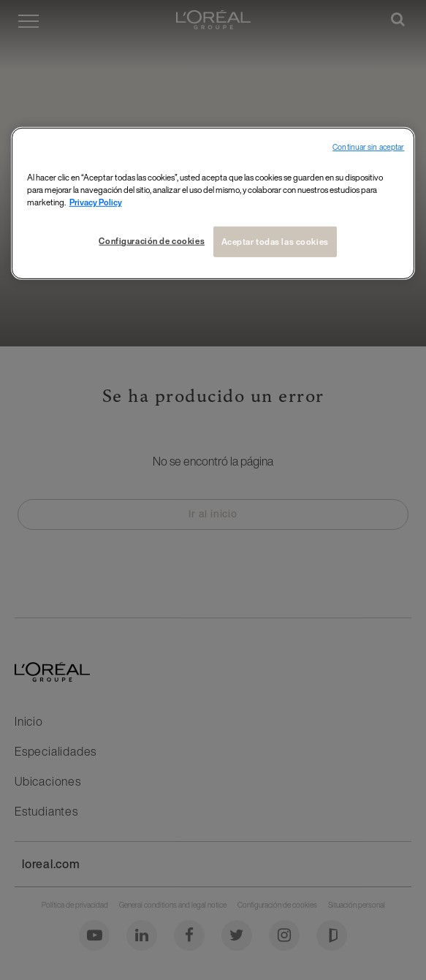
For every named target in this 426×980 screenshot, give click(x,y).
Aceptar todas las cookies (275, 242)
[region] (213, 204)
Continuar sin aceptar (368, 147)
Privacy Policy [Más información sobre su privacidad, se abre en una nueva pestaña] (96, 202)
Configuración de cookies (152, 241)
